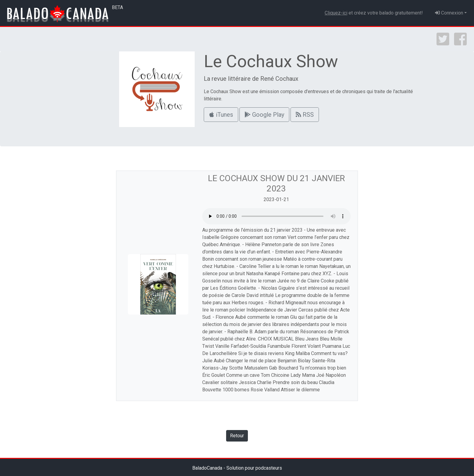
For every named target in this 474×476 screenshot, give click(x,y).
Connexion (449, 13)
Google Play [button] (264, 115)
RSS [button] (305, 115)
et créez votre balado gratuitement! (374, 13)
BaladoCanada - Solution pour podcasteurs (237, 468)
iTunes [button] (221, 115)
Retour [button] (237, 436)
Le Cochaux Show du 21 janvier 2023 (276, 183)
